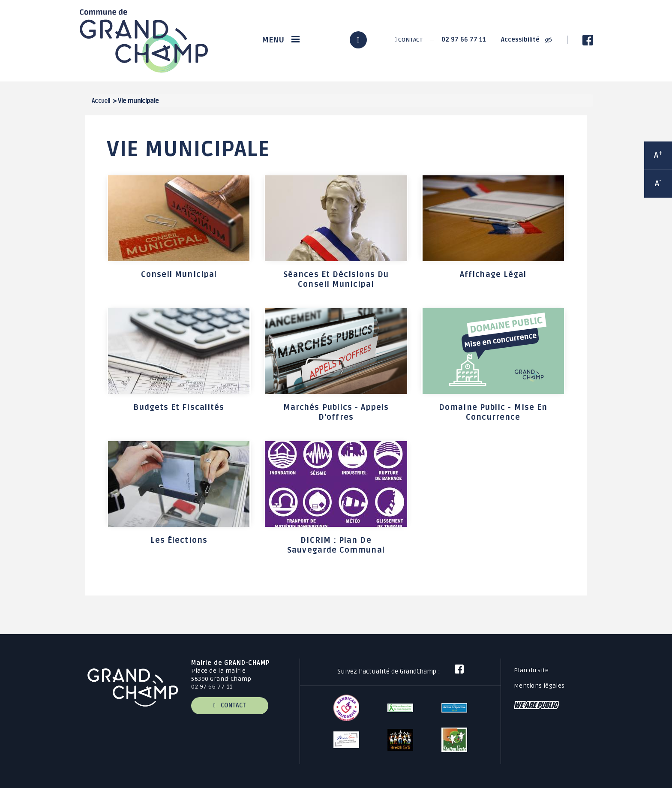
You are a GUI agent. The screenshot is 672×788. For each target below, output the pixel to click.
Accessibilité (526, 40)
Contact (409, 40)
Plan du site (531, 670)
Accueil (101, 101)
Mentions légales (539, 686)
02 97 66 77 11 (464, 40)
